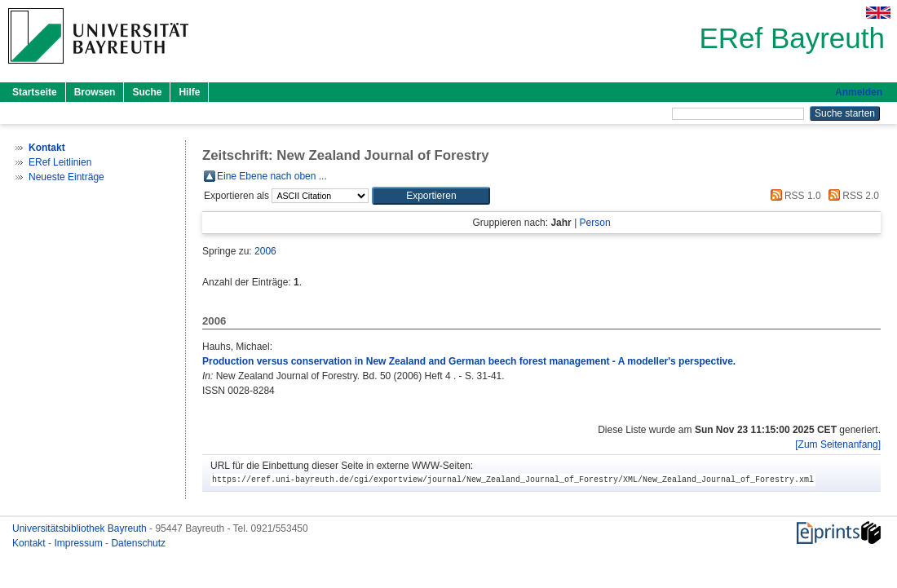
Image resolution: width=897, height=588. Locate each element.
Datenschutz (138, 543)
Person (595, 223)
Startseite (35, 92)
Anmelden (859, 92)
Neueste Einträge (66, 177)
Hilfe (189, 92)
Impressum (80, 543)
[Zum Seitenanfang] (838, 444)
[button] (431, 196)
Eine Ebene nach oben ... (272, 176)
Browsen (95, 92)
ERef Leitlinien (60, 162)
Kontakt (30, 543)
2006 (265, 251)
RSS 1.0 (793, 196)
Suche (147, 92)
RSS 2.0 (851, 196)
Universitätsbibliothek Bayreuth (81, 528)
